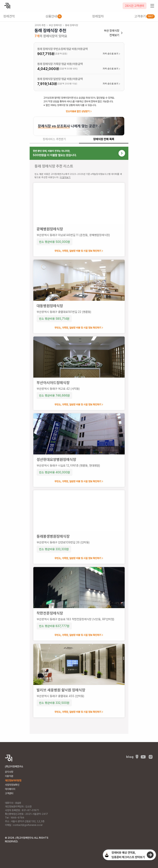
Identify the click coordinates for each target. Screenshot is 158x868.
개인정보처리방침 (13, 780)
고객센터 (9, 793)
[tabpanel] (79, 440)
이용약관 (9, 776)
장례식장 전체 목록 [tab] (104, 139)
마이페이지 (10, 789)
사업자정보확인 (12, 785)
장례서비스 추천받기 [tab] (54, 139)
